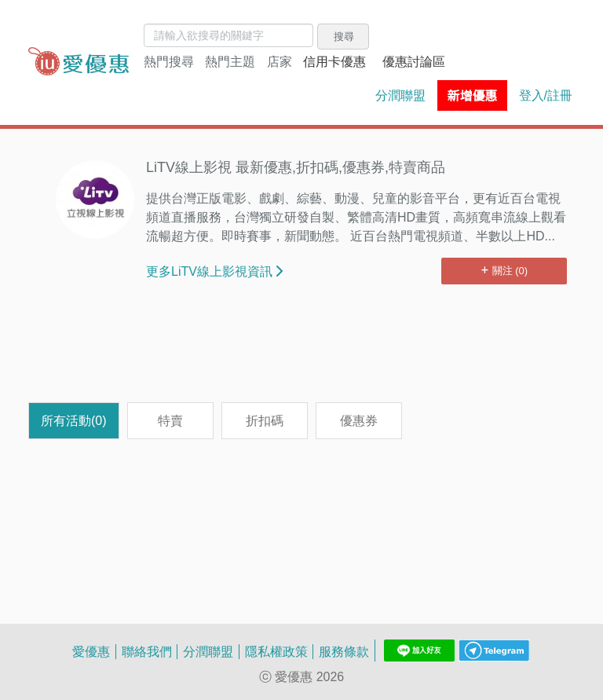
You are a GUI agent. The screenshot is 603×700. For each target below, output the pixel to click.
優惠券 (359, 420)
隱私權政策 (276, 651)
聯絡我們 (147, 651)
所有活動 (74, 420)
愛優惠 (91, 651)
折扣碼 (265, 420)
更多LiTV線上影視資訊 (214, 271)
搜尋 (344, 36)
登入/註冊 (546, 95)
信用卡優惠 (334, 61)
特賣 (170, 420)
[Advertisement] (301, 351)
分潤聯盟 (400, 95)
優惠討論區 (414, 61)
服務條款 (344, 651)
